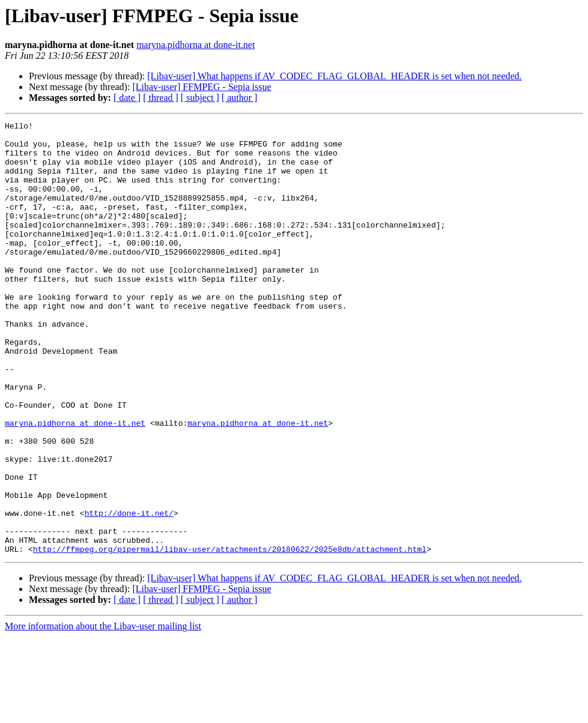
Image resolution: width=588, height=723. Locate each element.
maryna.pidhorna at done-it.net (195, 45)
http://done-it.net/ (129, 592)
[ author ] (240, 98)
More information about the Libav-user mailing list (103, 712)
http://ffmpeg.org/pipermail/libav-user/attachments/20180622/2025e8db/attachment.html (230, 635)
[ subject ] (200, 98)
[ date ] (127, 98)
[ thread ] (161, 98)
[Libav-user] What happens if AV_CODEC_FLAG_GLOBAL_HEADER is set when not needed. (334, 76)
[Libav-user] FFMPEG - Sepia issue (202, 87)
